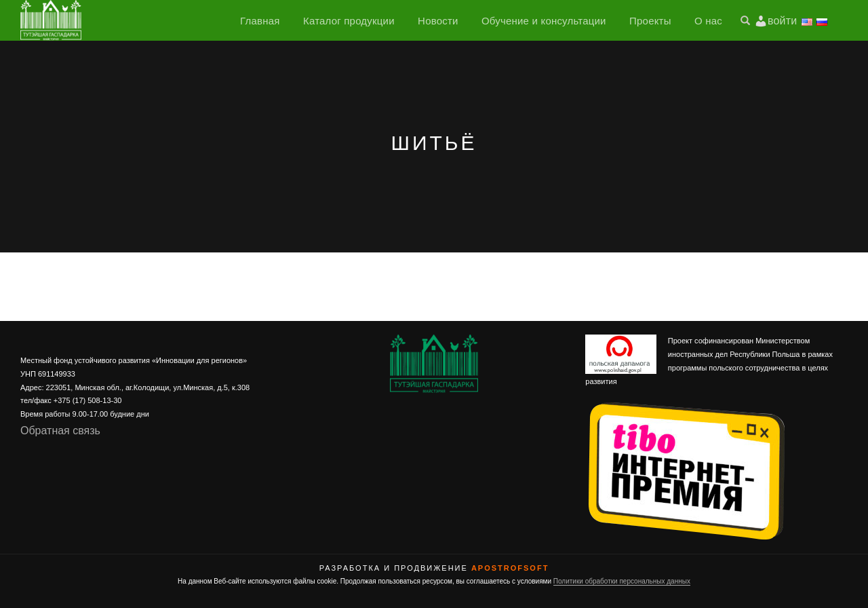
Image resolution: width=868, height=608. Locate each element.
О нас (708, 21)
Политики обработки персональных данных (622, 581)
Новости (438, 21)
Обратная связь (60, 431)
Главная (260, 21)
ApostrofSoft (510, 568)
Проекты (650, 21)
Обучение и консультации (544, 21)
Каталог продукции (349, 21)
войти (782, 21)
